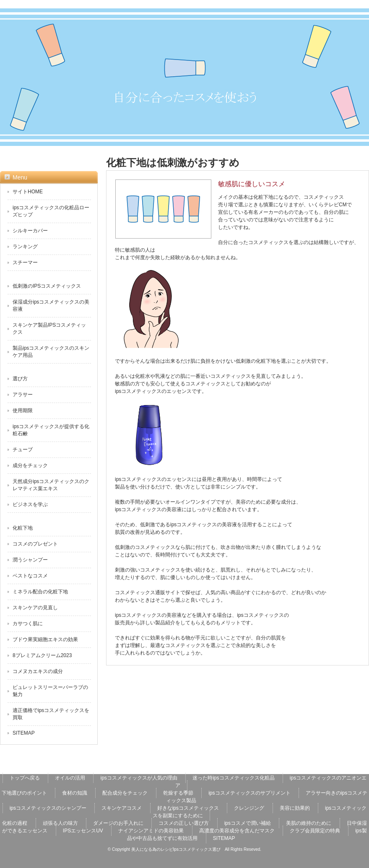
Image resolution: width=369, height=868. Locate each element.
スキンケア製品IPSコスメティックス (49, 329)
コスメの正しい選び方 (184, 823)
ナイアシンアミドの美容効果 (151, 831)
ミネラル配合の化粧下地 (40, 592)
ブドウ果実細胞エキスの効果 (45, 639)
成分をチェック (30, 465)
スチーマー (25, 262)
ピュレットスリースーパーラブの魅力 (50, 691)
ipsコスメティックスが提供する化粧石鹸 (51, 430)
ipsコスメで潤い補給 (248, 823)
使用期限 (23, 411)
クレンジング (249, 808)
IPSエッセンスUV (83, 831)
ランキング (25, 247)
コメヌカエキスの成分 (38, 671)
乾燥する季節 (178, 793)
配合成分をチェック (125, 793)
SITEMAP (24, 733)
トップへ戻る (25, 778)
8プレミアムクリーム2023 (42, 655)
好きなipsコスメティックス (188, 808)
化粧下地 (23, 528)
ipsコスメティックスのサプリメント (249, 793)
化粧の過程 (15, 823)
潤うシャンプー (30, 560)
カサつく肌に (28, 624)
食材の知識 (75, 793)
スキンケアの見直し (35, 608)
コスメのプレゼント (35, 544)
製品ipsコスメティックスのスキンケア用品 (51, 352)
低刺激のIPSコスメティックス (47, 286)
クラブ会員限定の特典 (315, 831)
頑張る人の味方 (60, 823)
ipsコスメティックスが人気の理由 (139, 778)
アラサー (23, 395)
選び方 (20, 379)
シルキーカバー (30, 231)
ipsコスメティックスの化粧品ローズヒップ (51, 211)
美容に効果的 (295, 808)
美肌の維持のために (309, 823)
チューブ (23, 450)
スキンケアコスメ (122, 808)
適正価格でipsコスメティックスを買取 (51, 714)
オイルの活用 (70, 778)
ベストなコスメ (30, 576)
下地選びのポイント (24, 793)
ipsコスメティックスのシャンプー (48, 808)
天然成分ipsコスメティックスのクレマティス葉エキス (51, 485)
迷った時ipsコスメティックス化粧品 (233, 778)
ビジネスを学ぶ (30, 504)
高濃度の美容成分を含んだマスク (237, 831)
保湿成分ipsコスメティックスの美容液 (51, 305)
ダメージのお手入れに (118, 823)
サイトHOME (28, 192)
